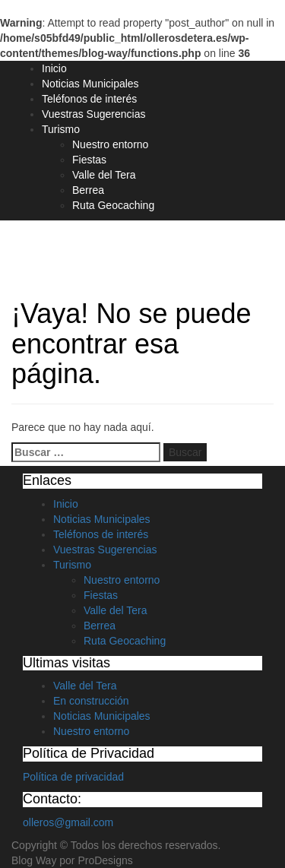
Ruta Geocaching (113, 205)
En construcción (91, 701)
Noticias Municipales (90, 84)
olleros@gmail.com (68, 822)
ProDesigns (105, 860)
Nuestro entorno (110, 144)
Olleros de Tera (77, 248)
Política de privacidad (73, 777)
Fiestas (89, 160)
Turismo (61, 129)
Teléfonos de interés (89, 99)
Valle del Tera (104, 175)
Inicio (54, 68)
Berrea (88, 190)
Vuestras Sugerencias (93, 114)
